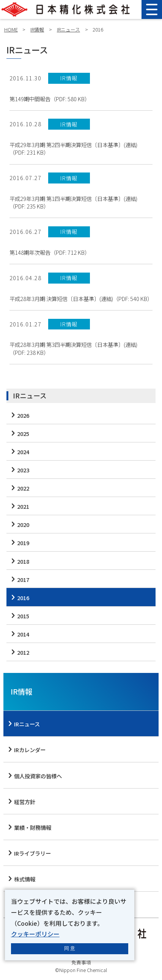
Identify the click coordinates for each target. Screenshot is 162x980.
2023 (23, 470)
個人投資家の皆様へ (38, 776)
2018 (23, 561)
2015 (23, 616)
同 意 (70, 948)
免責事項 (81, 962)
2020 (23, 524)
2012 (23, 652)
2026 (23, 415)
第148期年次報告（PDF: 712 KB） (50, 252)
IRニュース (68, 29)
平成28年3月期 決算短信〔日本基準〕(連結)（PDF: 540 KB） (81, 299)
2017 (23, 579)
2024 (23, 452)
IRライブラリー (32, 853)
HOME (11, 29)
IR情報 (37, 29)
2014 (23, 634)
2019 (23, 543)
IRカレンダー (30, 750)
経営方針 (25, 802)
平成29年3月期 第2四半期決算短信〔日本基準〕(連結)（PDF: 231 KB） (73, 149)
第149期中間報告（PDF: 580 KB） (50, 99)
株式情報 (25, 879)
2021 (23, 506)
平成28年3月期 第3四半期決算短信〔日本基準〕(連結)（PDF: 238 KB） (73, 348)
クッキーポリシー (35, 934)
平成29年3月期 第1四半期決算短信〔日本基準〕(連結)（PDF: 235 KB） (73, 202)
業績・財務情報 (33, 827)
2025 (23, 434)
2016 (23, 598)
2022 (23, 488)
